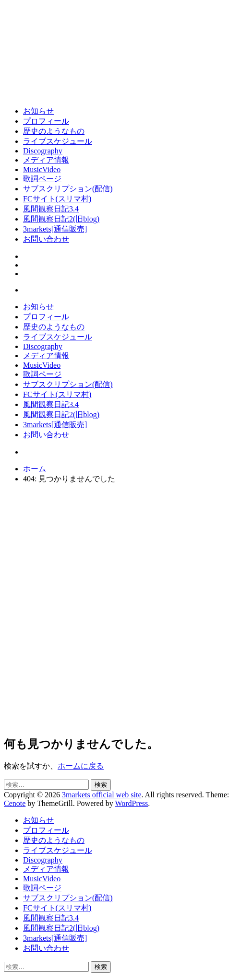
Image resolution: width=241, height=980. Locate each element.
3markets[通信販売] (55, 229)
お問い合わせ (46, 239)
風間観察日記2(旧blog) (61, 219)
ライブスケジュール (58, 141)
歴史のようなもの (54, 131)
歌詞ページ (42, 179)
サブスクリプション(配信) (68, 189)
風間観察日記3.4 (51, 209)
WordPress (131, 803)
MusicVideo (42, 169)
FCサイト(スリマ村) (57, 199)
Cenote (15, 803)
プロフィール (46, 121)
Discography (43, 151)
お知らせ (38, 111)
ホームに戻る (81, 766)
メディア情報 (46, 160)
